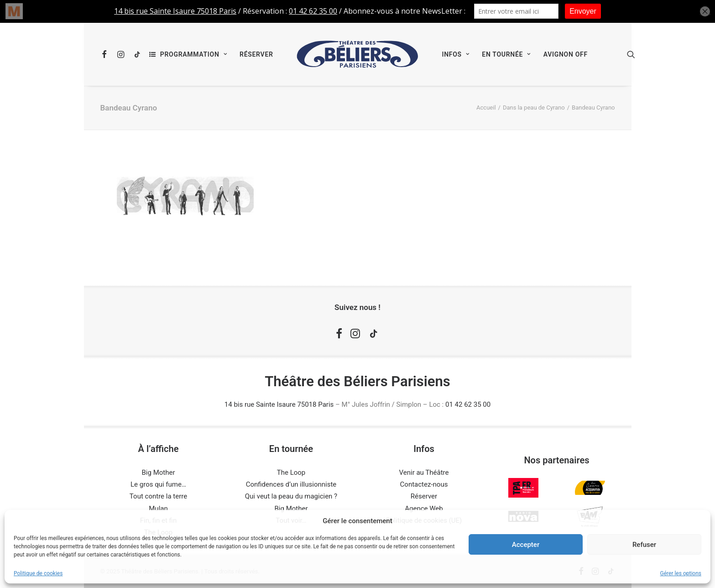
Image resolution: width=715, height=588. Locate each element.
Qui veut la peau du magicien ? (291, 496)
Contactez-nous (424, 484)
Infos (455, 54)
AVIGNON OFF (566, 54)
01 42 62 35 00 (468, 404)
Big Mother (159, 472)
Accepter (526, 545)
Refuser (644, 545)
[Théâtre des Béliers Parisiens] (358, 54)
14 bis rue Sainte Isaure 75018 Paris (279, 404)
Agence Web (424, 509)
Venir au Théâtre (424, 472)
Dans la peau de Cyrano (534, 108)
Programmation (193, 54)
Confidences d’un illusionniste (291, 484)
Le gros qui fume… (158, 484)
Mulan (158, 509)
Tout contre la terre (158, 496)
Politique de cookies (38, 573)
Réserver (256, 54)
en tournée (506, 54)
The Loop (291, 472)
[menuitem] (107, 54)
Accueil (486, 108)
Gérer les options (681, 573)
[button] (107, 54)
